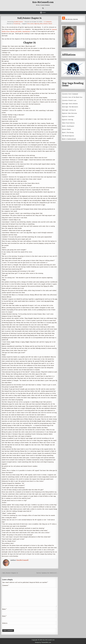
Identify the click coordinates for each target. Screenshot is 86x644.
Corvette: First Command (70, 94)
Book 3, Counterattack (69, 139)
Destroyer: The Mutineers (70, 107)
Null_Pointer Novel (46, 24)
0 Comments (48, 22)
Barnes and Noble (16, 31)
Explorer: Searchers (68, 116)
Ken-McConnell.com (43, 2)
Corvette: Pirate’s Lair (69, 100)
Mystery (37, 24)
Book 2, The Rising (68, 133)
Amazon (54, 29)
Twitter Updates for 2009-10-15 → (47, 573)
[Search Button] (43, 8)
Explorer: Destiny (68, 120)
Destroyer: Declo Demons (70, 104)
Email (4, 616)
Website (5, 623)
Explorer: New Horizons (69, 113)
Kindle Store (6, 31)
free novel (30, 24)
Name (4, 609)
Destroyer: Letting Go (69, 110)
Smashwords (26, 31)
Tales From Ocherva (68, 123)
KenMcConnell (18, 22)
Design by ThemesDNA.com (43, 642)
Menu (44, 13)
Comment (6, 585)
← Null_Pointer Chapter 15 (9, 573)
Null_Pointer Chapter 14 (29, 18)
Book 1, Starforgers (68, 126)
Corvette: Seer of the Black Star (72, 97)
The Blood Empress (68, 136)
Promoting (17, 24)
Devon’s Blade (66, 129)
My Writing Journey (72, 19)
